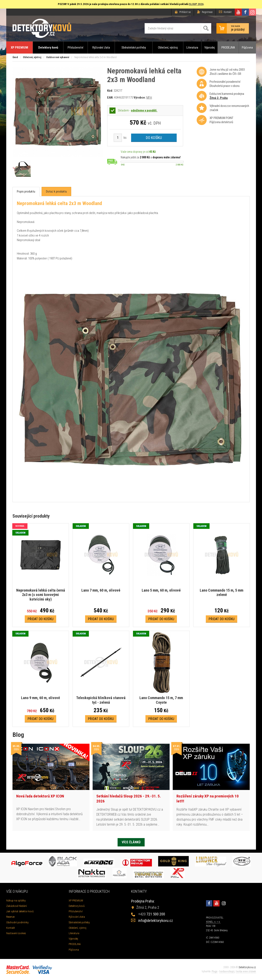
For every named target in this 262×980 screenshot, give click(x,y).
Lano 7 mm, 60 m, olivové (101, 590)
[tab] (26, 192)
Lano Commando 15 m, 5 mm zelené (222, 593)
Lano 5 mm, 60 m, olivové (161, 590)
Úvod (15, 57)
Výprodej (210, 48)
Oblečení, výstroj (168, 48)
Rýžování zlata (101, 48)
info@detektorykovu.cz (156, 921)
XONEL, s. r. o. (213, 922)
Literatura (192, 48)
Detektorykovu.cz (247, 967)
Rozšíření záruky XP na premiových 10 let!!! (208, 799)
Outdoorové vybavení (58, 57)
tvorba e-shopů (227, 971)
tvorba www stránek (246, 971)
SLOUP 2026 (196, 4)
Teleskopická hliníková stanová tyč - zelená (101, 700)
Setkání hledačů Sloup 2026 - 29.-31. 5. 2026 (129, 799)
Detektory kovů (48, 48)
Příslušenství (75, 48)
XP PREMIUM (19, 48)
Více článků (131, 842)
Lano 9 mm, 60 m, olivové (40, 698)
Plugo (215, 971)
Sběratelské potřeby (134, 48)
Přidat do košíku (40, 619)
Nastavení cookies (16, 933)
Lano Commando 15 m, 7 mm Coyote (161, 700)
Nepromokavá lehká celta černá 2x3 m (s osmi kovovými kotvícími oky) (41, 595)
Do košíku (154, 138)
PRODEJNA (228, 48)
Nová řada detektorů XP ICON (40, 796)
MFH (149, 98)
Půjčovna (247, 48)
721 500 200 (152, 914)
